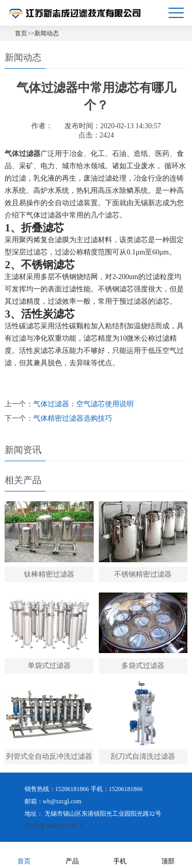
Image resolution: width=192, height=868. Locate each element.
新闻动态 (47, 33)
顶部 (168, 854)
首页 (21, 33)
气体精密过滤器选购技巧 (73, 418)
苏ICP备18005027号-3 (54, 826)
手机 (120, 854)
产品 (72, 854)
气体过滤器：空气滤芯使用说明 (83, 404)
